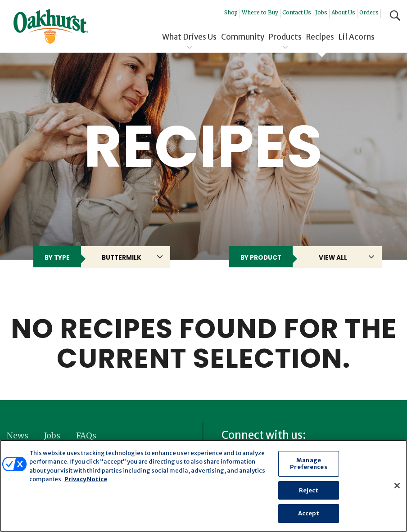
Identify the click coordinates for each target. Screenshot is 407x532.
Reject (309, 490)
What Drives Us (189, 37)
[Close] (397, 486)
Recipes (320, 37)
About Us (343, 12)
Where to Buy (260, 12)
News (18, 435)
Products (285, 37)
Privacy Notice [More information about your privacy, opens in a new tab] (86, 479)
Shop (231, 12)
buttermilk (122, 258)
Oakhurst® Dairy (51, 27)
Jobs (321, 12)
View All (333, 258)
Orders (369, 12)
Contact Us (297, 12)
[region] (203, 486)
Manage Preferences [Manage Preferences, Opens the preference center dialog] (308, 464)
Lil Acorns (357, 37)
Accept (309, 513)
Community (243, 37)
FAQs (86, 435)
